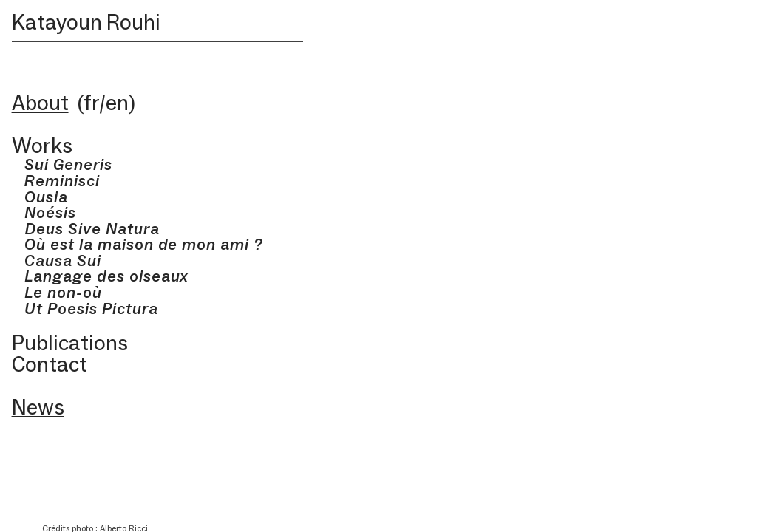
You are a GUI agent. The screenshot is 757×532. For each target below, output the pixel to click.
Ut (28, 308)
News (38, 407)
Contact (50, 364)
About (40, 103)
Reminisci (62, 181)
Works (42, 146)
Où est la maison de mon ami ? (138, 244)
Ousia (40, 197)
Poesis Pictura (102, 308)
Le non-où (57, 292)
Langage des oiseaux (101, 276)
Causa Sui (57, 260)
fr (91, 103)
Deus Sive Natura (92, 229)
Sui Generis (62, 164)
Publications (70, 343)
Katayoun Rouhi (86, 22)
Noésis (44, 212)
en (117, 103)
